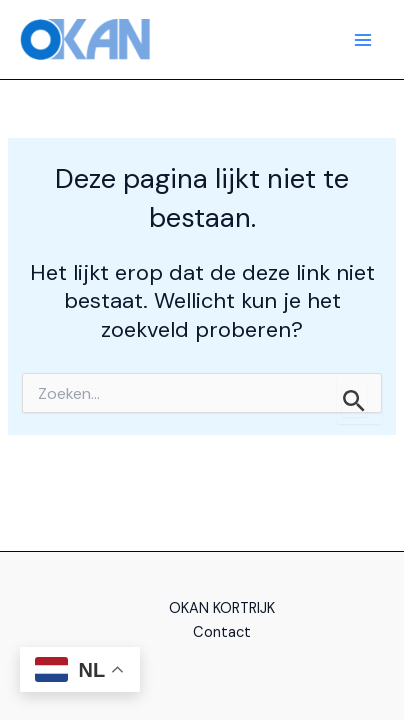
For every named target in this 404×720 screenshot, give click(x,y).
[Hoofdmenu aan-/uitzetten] (363, 40)
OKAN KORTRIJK (222, 608)
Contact (222, 632)
